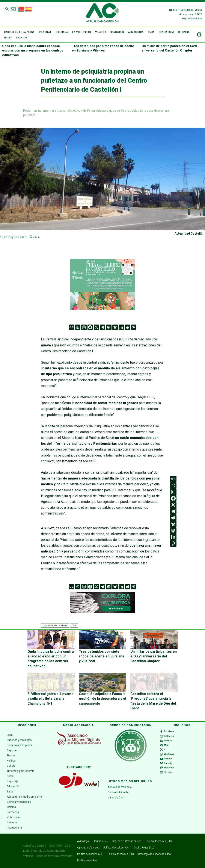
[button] (7, 9)
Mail (166, 745)
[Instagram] (84, 327)
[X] (96, 327)
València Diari (116, 798)
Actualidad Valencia (120, 787)
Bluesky (168, 763)
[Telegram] (103, 327)
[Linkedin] (121, 327)
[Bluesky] (115, 327)
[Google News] (72, 327)
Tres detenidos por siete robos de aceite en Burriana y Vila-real (102, 656)
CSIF (74, 625)
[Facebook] (90, 327)
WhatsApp (169, 754)
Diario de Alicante (118, 792)
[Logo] (102, 14)
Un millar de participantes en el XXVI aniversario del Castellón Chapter (154, 656)
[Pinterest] (134, 327)
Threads (168, 772)
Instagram (169, 736)
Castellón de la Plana (55, 625)
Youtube (168, 759)
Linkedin (168, 741)
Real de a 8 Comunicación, (49, 851)
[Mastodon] (109, 327)
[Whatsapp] (78, 327)
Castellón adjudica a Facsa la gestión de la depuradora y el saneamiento (102, 699)
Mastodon (169, 768)
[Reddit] (127, 327)
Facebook (169, 731)
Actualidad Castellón (189, 234)
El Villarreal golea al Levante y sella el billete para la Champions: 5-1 (50, 699)
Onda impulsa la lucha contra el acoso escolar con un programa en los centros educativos (33, 50)
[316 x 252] (102, 285)
